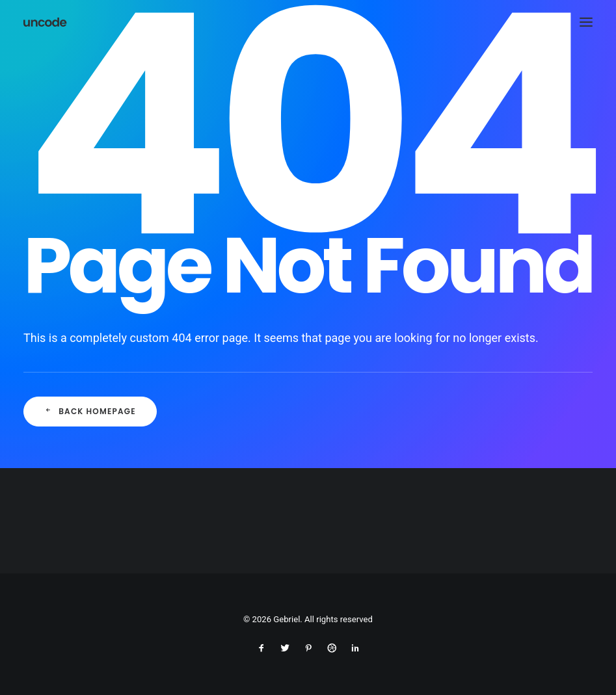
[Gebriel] (46, 22)
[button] (586, 22)
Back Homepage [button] (90, 411)
